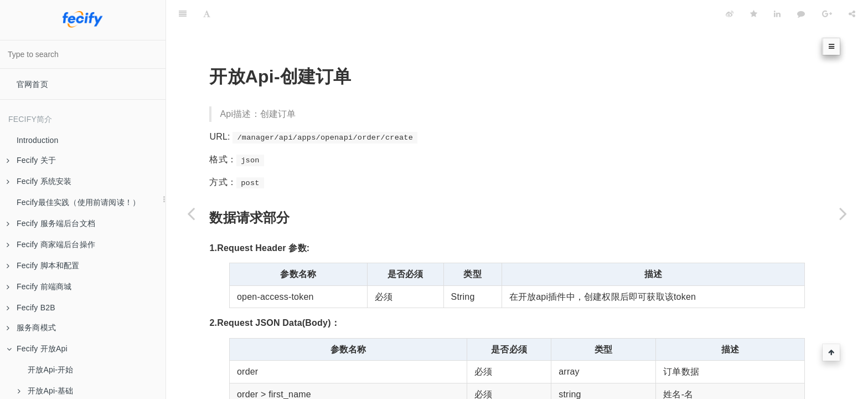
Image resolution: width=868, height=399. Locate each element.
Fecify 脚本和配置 (43, 265)
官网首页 (32, 84)
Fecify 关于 (31, 160)
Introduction (38, 140)
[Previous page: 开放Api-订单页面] (191, 213)
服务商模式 (31, 328)
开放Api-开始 (51, 370)
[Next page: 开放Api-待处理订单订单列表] (843, 213)
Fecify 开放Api (37, 349)
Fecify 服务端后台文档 (51, 223)
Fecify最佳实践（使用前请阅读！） (78, 202)
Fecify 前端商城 (39, 287)
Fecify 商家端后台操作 (51, 244)
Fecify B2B (31, 308)
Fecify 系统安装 (39, 181)
